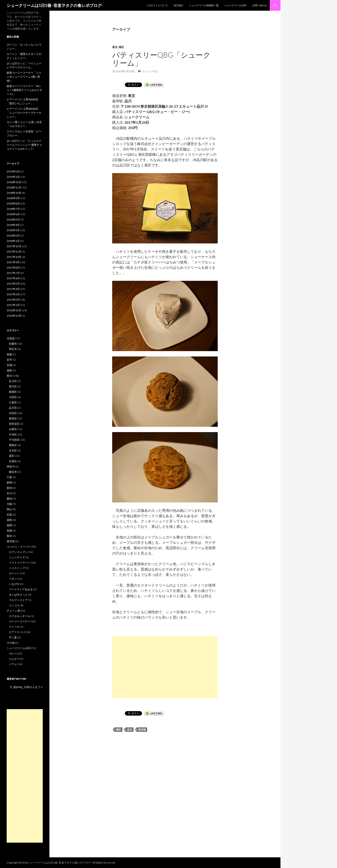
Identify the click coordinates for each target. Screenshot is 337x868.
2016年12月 (14, 310)
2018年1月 (13, 241)
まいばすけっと (18, 595)
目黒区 (13, 461)
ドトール (14, 627)
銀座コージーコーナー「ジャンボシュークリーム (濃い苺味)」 (24, 77)
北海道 (11, 338)
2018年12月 (14, 182)
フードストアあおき (21, 589)
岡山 (9, 509)
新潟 (9, 488)
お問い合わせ (260, 5)
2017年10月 (14, 257)
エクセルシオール (20, 616)
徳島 (9, 520)
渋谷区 (13, 413)
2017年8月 (13, 268)
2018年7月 (13, 209)
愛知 (9, 499)
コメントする (150, 71)
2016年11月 (14, 316)
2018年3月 (13, 230)
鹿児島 (11, 541)
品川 (130, 729)
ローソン (14, 573)
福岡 (9, 525)
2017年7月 (13, 273)
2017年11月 (14, 252)
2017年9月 (13, 262)
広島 (9, 515)
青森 (9, 354)
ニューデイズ (17, 557)
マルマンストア (18, 600)
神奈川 (11, 466)
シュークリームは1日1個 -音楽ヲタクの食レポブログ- (55, 5)
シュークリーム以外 (235, 5)
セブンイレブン (18, 552)
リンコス (14, 605)
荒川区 (13, 386)
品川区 (13, 408)
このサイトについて (157, 5)
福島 (9, 370)
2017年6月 (13, 278)
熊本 (9, 536)
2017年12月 (14, 246)
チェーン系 (13, 611)
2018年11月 (14, 187)
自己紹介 (179, 5)
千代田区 (14, 440)
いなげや (14, 584)
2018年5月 (13, 220)
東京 (115, 47)
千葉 (9, 477)
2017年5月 (13, 284)
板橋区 (13, 392)
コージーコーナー (20, 621)
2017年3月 (13, 294)
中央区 (13, 434)
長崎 (9, 531)
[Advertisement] (165, 667)
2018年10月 (14, 193)
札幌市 (13, 344)
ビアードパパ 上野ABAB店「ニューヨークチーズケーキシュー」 (24, 113)
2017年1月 (13, 305)
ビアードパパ (17, 632)
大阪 (9, 504)
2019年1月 (13, 177)
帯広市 (13, 349)
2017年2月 (13, 300)
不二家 (13, 637)
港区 (121, 47)
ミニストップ (17, 568)
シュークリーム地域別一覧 (204, 5)
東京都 (142, 729)
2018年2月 (13, 236)
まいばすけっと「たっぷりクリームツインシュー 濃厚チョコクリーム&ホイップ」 (24, 145)
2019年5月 (13, 171)
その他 (11, 643)
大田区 (13, 397)
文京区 (13, 450)
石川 (9, 493)
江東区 (13, 402)
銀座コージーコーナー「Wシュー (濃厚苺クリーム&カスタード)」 (24, 90)
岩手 (9, 360)
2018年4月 (13, 225)
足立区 (13, 381)
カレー (13, 653)
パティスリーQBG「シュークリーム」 (161, 59)
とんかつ (14, 659)
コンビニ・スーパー (19, 547)
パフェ (13, 664)
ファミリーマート (20, 563)
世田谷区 (14, 424)
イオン (13, 579)
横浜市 (13, 472)
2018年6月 (13, 214)
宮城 (9, 365)
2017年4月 (13, 289)
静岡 (9, 483)
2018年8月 (13, 203)
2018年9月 (13, 198)
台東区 (13, 429)
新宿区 (13, 418)
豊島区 (13, 445)
